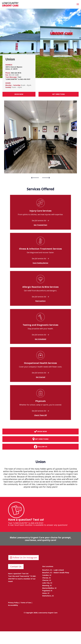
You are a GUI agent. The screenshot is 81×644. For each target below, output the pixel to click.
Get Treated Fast (40, 225)
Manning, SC (47, 585)
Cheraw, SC (47, 578)
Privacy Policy (13, 603)
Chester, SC (47, 580)
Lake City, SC (47, 583)
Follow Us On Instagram (25, 558)
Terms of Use (26, 603)
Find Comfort (40, 301)
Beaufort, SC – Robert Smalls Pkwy (56, 573)
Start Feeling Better (40, 263)
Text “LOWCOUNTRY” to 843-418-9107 (18, 78)
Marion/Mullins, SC (49, 588)
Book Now (19, 94)
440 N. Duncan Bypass (14, 67)
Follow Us (40, 447)
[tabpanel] (40, 137)
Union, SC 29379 (11, 69)
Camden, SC (47, 575)
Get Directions (59, 94)
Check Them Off (40, 415)
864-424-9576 (16, 73)
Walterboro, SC (48, 596)
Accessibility (13, 605)
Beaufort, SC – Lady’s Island (53, 570)
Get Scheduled (40, 339)
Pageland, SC (47, 591)
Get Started (40, 377)
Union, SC (46, 593)
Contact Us (16, 567)
